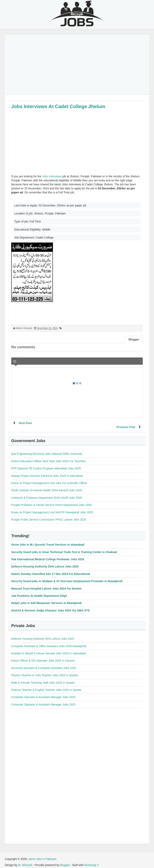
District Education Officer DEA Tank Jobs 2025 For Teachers (48, 457)
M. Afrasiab (25, 861)
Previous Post (125, 423)
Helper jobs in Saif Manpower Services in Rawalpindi (46, 599)
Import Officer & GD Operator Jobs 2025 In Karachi (43, 657)
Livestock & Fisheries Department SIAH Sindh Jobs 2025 (47, 494)
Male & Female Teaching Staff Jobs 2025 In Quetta (43, 679)
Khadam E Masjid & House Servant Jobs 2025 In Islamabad (48, 649)
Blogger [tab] (134, 339)
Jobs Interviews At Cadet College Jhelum (58, 106)
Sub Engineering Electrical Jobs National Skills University (47, 450)
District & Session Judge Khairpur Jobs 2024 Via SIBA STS (50, 606)
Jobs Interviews (52, 176)
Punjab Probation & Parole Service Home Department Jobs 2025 (51, 501)
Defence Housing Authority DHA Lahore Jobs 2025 (45, 562)
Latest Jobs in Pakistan (42, 855)
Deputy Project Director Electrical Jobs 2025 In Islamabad (47, 472)
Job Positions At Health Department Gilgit (39, 592)
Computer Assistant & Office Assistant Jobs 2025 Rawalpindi (49, 642)
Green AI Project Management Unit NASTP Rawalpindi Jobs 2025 (52, 508)
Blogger (65, 861)
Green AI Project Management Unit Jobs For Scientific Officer (49, 479)
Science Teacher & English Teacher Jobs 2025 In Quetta (46, 686)
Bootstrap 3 (92, 861)
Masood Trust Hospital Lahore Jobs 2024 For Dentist (46, 585)
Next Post (26, 423)
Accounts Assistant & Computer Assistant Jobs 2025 (44, 664)
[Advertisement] (77, 64)
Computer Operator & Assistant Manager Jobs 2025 (43, 693)
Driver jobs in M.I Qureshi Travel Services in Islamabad (48, 541)
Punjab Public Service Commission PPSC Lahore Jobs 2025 (49, 516)
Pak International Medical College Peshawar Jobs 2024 (48, 555)
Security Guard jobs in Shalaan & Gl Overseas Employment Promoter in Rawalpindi (67, 577)
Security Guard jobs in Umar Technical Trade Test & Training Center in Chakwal (64, 548)
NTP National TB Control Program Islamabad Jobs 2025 (46, 464)
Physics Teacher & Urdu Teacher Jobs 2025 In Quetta (44, 671)
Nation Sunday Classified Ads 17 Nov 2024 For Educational (51, 570)
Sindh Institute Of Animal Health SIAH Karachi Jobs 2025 (47, 486)
